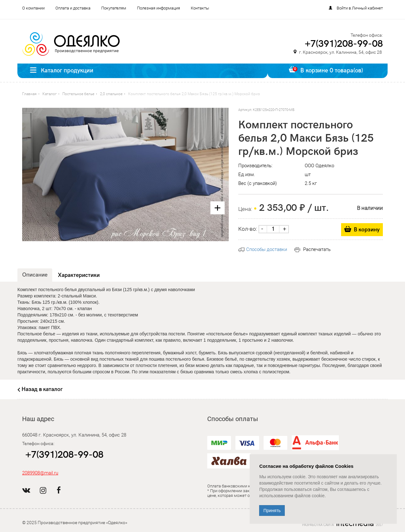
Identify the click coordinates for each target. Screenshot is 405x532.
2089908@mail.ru (40, 473)
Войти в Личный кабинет (360, 8)
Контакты (200, 8)
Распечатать (312, 249)
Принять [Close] (272, 511)
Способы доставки (263, 249)
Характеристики (79, 275)
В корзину (367, 230)
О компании (33, 8)
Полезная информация (159, 8)
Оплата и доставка (73, 8)
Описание (35, 275)
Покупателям (114, 8)
